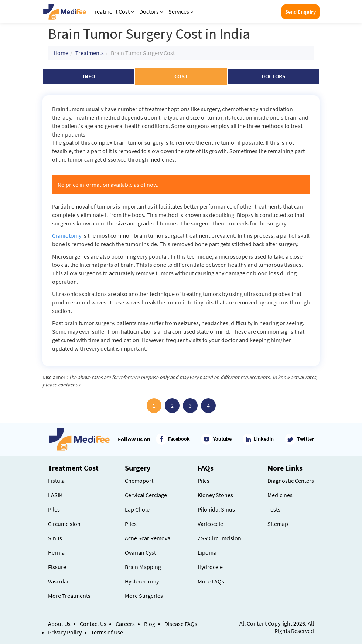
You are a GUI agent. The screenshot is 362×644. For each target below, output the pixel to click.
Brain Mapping (143, 567)
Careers (125, 624)
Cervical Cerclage (146, 495)
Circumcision (64, 524)
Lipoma (207, 552)
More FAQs (211, 581)
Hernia (56, 552)
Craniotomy (67, 235)
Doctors (151, 11)
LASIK (55, 495)
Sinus (55, 538)
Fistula (56, 481)
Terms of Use (107, 632)
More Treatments (69, 596)
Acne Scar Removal (148, 538)
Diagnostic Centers (291, 481)
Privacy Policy (65, 632)
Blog (150, 624)
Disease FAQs (181, 624)
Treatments (90, 53)
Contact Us (93, 624)
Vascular (59, 581)
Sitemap (278, 524)
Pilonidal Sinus (216, 509)
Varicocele (210, 524)
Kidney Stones (215, 495)
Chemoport (139, 481)
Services (181, 11)
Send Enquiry (300, 12)
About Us (59, 624)
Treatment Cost (113, 11)
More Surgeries (144, 596)
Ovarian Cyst (140, 552)
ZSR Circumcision (219, 538)
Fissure (57, 567)
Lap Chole (137, 509)
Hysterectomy (142, 581)
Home (61, 53)
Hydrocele (210, 567)
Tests (274, 509)
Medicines (280, 495)
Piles (54, 509)
